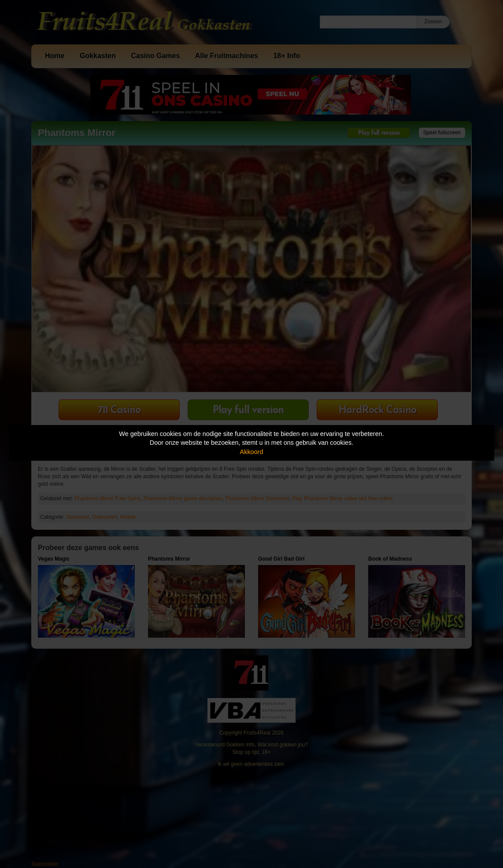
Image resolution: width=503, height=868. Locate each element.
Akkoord (252, 452)
